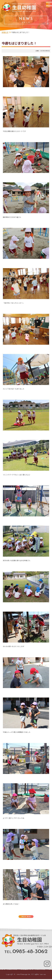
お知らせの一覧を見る (26, 916)
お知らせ (5, 32)
